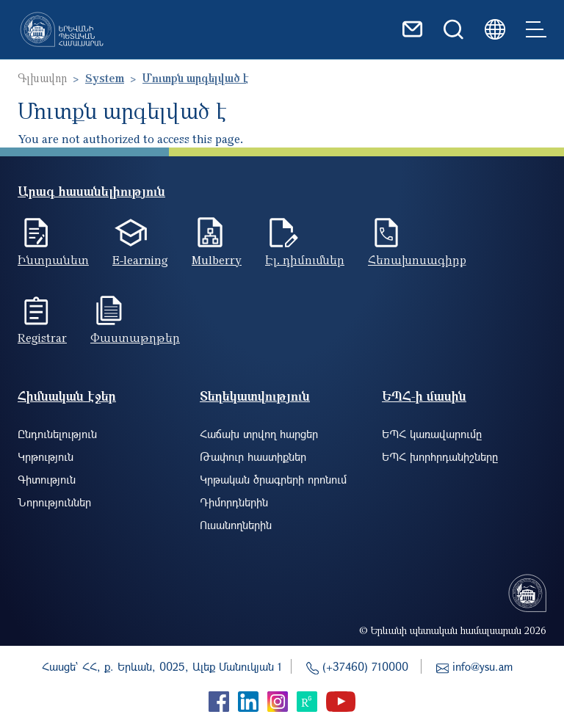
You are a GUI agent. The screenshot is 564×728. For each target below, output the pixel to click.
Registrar (42, 338)
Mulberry (217, 260)
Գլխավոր (42, 78)
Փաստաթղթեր (135, 338)
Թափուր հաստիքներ (253, 456)
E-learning (140, 260)
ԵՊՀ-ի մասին (424, 396)
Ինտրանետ (53, 260)
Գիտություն (47, 479)
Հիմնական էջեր (67, 396)
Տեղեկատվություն (255, 396)
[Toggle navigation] (536, 29)
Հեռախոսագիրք (417, 260)
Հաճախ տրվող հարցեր (259, 434)
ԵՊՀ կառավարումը (432, 434)
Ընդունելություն (57, 434)
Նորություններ (54, 502)
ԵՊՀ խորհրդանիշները (440, 456)
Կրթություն (46, 456)
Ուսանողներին (236, 525)
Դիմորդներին (234, 502)
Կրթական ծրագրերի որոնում (273, 479)
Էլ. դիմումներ (305, 260)
